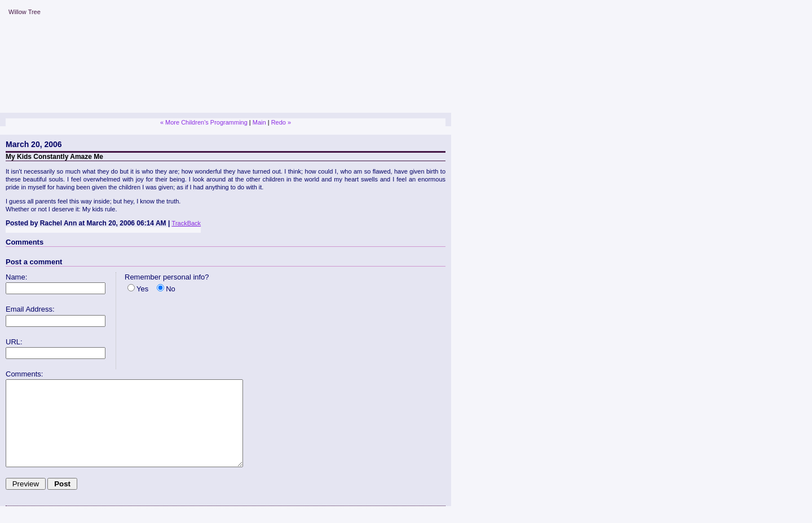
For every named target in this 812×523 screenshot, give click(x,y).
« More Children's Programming (204, 122)
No (171, 289)
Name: (16, 277)
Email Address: (30, 309)
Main (259, 122)
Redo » (281, 122)
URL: (14, 342)
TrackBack (187, 223)
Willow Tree (25, 12)
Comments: (24, 374)
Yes (142, 289)
